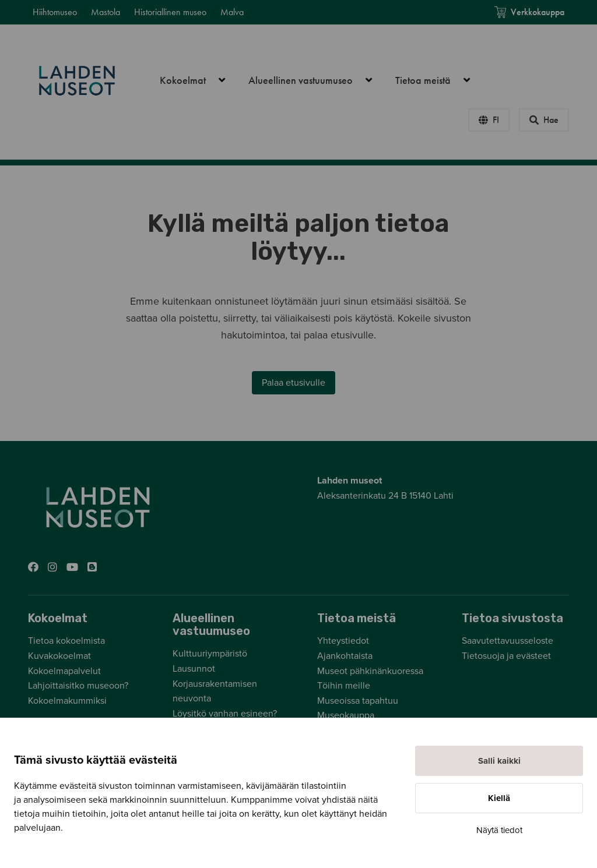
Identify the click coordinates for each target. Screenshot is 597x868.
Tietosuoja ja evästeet (506, 656)
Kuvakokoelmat (59, 656)
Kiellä (499, 798)
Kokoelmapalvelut (64, 671)
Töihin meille (344, 686)
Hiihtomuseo (55, 12)
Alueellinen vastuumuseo (317, 80)
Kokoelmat (199, 80)
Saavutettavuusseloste (508, 641)
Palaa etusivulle (294, 383)
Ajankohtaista (345, 656)
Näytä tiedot (499, 830)
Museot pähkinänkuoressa (370, 671)
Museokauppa (346, 715)
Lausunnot (194, 669)
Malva (232, 12)
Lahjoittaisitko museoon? (78, 686)
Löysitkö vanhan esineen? (225, 714)
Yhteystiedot (343, 641)
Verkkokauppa (529, 12)
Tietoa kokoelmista (66, 641)
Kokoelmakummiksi (67, 701)
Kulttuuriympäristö (210, 654)
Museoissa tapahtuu (358, 701)
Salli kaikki (499, 761)
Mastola (106, 12)
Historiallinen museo (170, 12)
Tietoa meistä (439, 80)
